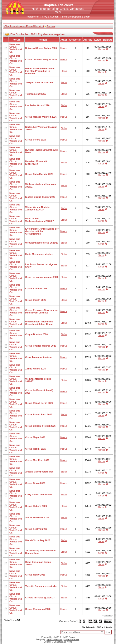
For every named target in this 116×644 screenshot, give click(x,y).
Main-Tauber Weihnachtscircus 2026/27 (40, 220)
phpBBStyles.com (54, 640)
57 (90, 621)
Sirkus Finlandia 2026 (37, 517)
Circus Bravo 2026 (35, 483)
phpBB (56, 637)
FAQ (45, 17)
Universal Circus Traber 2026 (41, 48)
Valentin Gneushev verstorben (42, 586)
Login (87, 17)
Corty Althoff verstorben (38, 495)
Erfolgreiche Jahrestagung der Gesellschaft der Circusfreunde (42, 231)
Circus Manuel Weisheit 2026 (41, 117)
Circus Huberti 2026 (36, 506)
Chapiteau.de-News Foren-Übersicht (24, 26)
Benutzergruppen (71, 17)
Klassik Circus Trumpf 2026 (40, 197)
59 (100, 621)
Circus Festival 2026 (36, 529)
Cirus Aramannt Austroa (38, 357)
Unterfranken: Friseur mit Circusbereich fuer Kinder (39, 323)
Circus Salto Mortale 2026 (39, 174)
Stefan (64, 71)
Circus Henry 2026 (35, 575)
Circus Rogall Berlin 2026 (39, 403)
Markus (64, 48)
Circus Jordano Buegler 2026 (41, 60)
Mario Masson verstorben (39, 254)
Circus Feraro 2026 (36, 140)
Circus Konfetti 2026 (36, 288)
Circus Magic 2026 (35, 437)
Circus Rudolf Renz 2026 (39, 414)
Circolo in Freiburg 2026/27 (40, 598)
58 (95, 621)
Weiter (108, 621)
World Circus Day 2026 (38, 540)
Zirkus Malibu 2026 (35, 369)
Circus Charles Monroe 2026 (41, 346)
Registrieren (33, 17)
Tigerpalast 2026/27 (36, 94)
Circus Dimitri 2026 (36, 300)
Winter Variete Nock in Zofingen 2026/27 (37, 208)
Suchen (54, 17)
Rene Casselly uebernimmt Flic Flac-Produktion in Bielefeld (40, 71)
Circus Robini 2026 (36, 449)
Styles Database (72, 640)
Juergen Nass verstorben (39, 82)
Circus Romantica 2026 (38, 609)
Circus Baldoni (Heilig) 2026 (40, 426)
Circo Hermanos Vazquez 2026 (42, 277)
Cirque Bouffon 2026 (37, 334)
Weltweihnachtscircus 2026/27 (42, 243)
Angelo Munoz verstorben (39, 472)
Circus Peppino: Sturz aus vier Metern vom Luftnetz (42, 311)
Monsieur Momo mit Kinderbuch (36, 163)
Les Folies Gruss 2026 (37, 105)
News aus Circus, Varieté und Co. (16, 48)
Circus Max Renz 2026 (37, 460)
